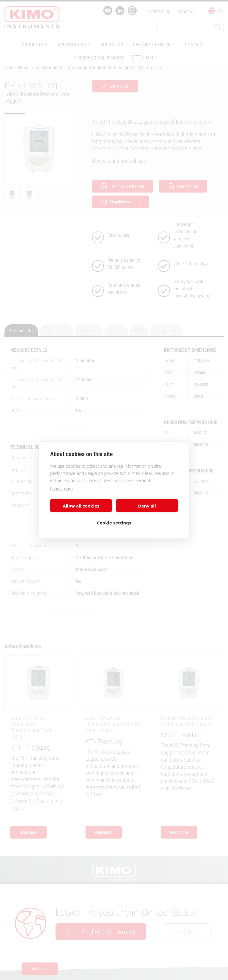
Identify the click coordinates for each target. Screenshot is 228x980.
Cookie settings (114, 523)
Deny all (147, 506)
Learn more (61, 489)
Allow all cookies (81, 506)
